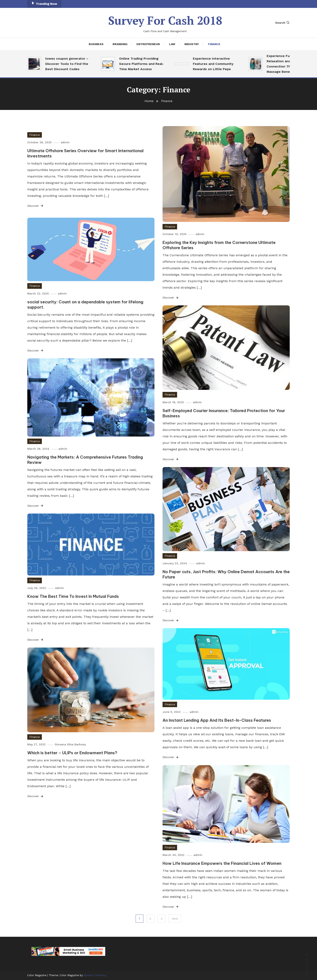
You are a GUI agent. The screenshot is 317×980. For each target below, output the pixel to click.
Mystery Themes (95, 975)
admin (65, 142)
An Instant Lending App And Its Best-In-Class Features (217, 720)
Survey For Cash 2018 (165, 20)
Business (96, 44)
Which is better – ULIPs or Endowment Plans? (72, 753)
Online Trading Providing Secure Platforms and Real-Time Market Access (141, 64)
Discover (36, 206)
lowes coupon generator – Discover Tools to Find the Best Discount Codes (67, 64)
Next (175, 919)
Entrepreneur (148, 44)
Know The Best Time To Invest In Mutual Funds (73, 596)
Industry (192, 44)
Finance (214, 44)
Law (172, 44)
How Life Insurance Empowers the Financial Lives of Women (222, 863)
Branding (120, 44)
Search (283, 23)
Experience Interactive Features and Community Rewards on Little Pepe (213, 64)
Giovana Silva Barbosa (70, 744)
